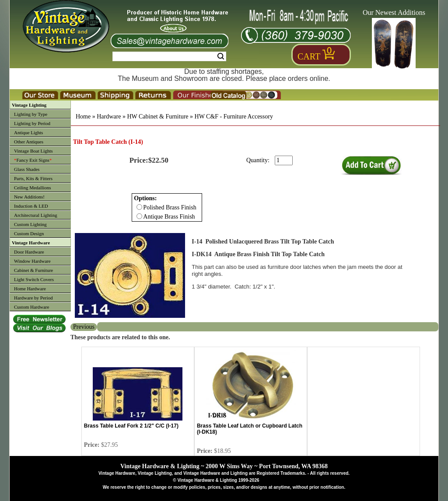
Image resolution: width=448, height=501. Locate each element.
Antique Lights (28, 132)
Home (83, 117)
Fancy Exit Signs (33, 160)
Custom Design (29, 233)
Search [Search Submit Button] (221, 56)
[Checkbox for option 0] (139, 207)
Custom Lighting (30, 224)
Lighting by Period (32, 123)
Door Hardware (29, 252)
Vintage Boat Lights (33, 151)
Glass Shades (27, 169)
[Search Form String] (169, 56)
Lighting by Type (31, 114)
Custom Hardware (31, 307)
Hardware (109, 117)
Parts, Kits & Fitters (33, 178)
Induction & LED (31, 206)
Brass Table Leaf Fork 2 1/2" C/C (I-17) (131, 426)
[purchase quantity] (284, 160)
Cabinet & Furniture (33, 270)
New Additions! (29, 197)
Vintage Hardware (31, 243)
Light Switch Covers (34, 279)
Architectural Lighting (36, 215)
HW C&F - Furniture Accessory (234, 117)
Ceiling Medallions (33, 188)
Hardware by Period (33, 298)
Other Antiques (29, 142)
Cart (309, 56)
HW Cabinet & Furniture (157, 117)
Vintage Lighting (29, 105)
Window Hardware (32, 261)
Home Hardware (30, 289)
